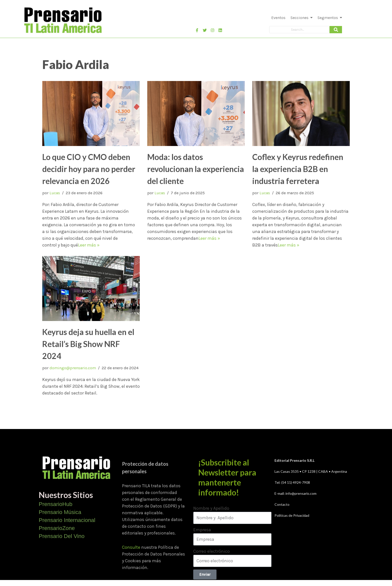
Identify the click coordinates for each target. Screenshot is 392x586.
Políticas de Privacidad (292, 515)
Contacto (282, 504)
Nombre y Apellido (211, 508)
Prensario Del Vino (62, 536)
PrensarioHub (56, 504)
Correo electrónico (211, 551)
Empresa (202, 530)
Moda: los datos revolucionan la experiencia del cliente (196, 169)
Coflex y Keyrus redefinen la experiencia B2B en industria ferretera (298, 169)
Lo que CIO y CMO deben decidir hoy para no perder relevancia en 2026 (89, 169)
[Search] (299, 30)
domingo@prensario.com (73, 368)
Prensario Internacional (67, 520)
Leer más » (89, 245)
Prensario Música (60, 512)
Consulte (131, 547)
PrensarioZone (57, 528)
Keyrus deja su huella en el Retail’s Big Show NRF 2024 (88, 344)
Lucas (55, 193)
